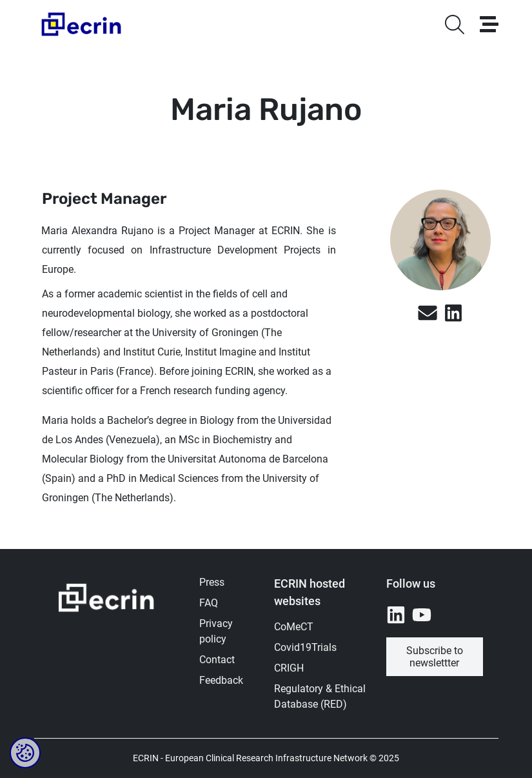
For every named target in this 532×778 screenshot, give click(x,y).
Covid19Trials (305, 647)
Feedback (221, 680)
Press (212, 582)
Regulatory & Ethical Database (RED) (320, 696)
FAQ (209, 603)
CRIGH (289, 668)
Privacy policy (216, 631)
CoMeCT (294, 627)
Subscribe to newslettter (435, 657)
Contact (217, 660)
